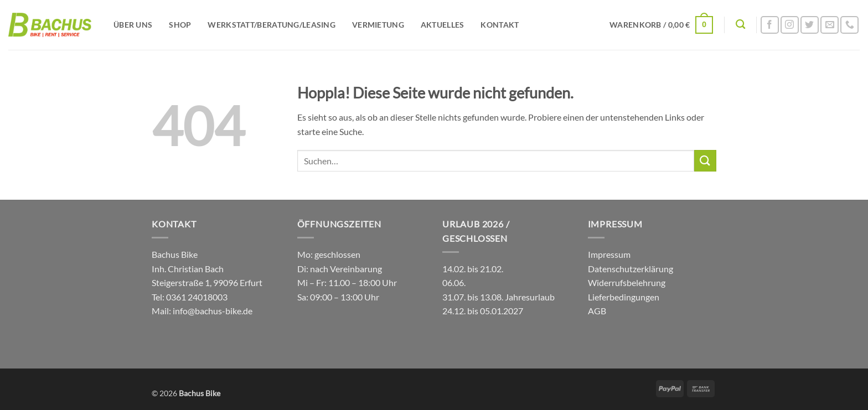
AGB (597, 311)
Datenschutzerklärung (631, 269)
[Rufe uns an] (849, 25)
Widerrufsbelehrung (627, 282)
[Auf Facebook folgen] (770, 25)
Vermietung (378, 25)
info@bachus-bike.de (213, 311)
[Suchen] (740, 25)
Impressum (609, 254)
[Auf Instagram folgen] (790, 25)
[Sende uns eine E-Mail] (830, 25)
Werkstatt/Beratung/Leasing (272, 25)
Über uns (133, 25)
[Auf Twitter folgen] (810, 25)
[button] (661, 25)
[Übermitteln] (705, 161)
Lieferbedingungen (624, 297)
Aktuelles (443, 25)
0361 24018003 (196, 297)
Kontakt (500, 25)
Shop (180, 25)
